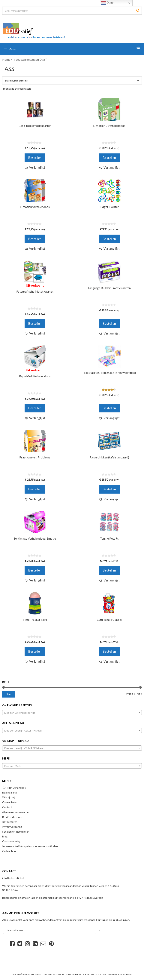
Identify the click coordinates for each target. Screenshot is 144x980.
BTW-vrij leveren (12, 817)
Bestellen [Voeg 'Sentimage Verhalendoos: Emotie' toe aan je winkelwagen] (35, 570)
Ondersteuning (11, 841)
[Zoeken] (138, 11)
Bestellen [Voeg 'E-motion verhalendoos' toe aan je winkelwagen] (35, 239)
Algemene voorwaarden (16, 812)
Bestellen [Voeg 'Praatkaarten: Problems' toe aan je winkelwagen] (35, 489)
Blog (5, 836)
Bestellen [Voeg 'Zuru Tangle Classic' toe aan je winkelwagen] (109, 651)
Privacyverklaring (12, 827)
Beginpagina (9, 792)
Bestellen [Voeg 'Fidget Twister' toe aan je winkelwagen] (109, 239)
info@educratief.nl (13, 878)
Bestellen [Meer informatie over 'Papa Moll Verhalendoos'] (35, 408)
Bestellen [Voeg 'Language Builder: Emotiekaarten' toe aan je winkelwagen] (109, 324)
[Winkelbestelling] (72, 80)
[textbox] (72, 713)
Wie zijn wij (9, 797)
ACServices (128, 974)
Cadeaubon (9, 851)
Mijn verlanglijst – (15, 788)
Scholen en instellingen (16, 832)
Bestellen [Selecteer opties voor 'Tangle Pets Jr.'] (109, 570)
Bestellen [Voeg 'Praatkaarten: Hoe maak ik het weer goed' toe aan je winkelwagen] (109, 408)
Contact (7, 807)
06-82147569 (10, 890)
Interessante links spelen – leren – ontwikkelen (30, 846)
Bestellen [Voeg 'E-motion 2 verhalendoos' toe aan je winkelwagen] (109, 158)
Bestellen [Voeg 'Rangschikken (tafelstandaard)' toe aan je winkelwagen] (109, 489)
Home (6, 60)
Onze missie (9, 802)
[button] (35, 168)
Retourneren (10, 822)
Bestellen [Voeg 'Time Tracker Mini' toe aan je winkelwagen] (35, 651)
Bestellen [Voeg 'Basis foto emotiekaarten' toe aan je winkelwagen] (35, 158)
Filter (9, 694)
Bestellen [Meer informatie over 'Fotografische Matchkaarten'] (35, 324)
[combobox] (72, 713)
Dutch (108, 3)
